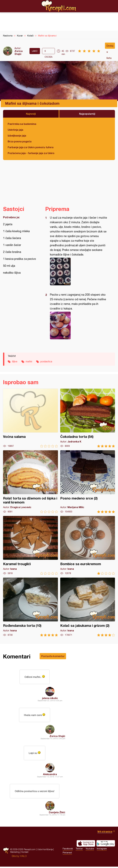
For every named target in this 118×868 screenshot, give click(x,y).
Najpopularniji (87, 114)
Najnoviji (31, 114)
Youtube (90, 850)
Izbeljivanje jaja (17, 136)
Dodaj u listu (110, 46)
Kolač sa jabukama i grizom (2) (88, 607)
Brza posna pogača (20, 141)
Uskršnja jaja (15, 130)
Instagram (102, 850)
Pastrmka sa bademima (22, 124)
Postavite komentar (53, 656)
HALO (23, 857)
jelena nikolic (50, 698)
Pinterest (67, 854)
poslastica (46, 361)
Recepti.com (59, 6)
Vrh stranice (105, 833)
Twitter (79, 850)
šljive (15, 361)
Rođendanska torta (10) (30, 607)
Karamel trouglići (30, 545)
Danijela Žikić (57, 814)
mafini (29, 361)
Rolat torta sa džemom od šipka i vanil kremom (30, 482)
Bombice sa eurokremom (88, 545)
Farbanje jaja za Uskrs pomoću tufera (31, 147)
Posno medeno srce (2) (88, 482)
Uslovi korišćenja (45, 851)
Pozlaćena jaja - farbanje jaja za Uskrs (31, 153)
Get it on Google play (106, 845)
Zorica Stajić (19, 52)
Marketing (15, 853)
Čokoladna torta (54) (88, 418)
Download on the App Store (86, 845)
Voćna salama (30, 418)
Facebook (68, 850)
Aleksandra (50, 775)
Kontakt (25, 853)
